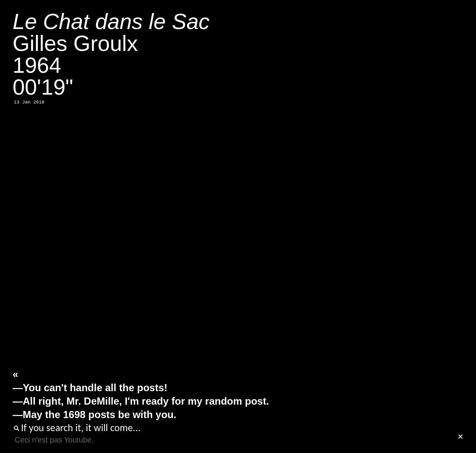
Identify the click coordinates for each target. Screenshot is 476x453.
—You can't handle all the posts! (90, 388)
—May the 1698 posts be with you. (94, 415)
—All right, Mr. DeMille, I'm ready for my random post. (141, 401)
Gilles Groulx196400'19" (111, 54)
